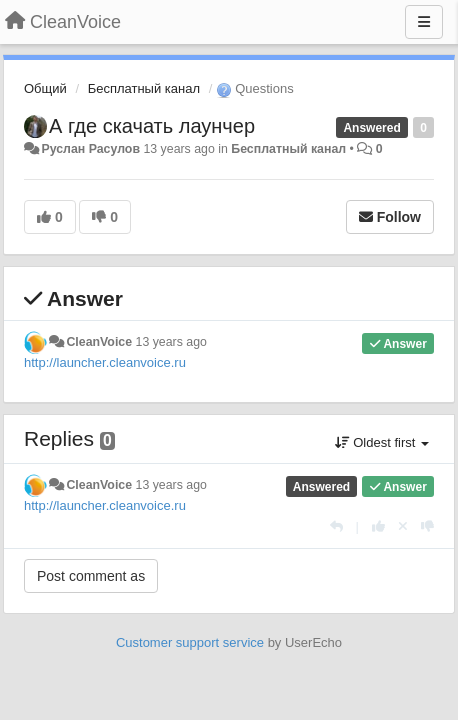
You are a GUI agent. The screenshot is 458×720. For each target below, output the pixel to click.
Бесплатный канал (144, 88)
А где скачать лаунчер (152, 126)
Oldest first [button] (382, 442)
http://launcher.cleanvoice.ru (105, 362)
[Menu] (424, 22)
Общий (45, 88)
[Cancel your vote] (403, 526)
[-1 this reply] (427, 526)
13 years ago (171, 342)
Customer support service (190, 642)
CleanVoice (99, 342)
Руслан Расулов (90, 149)
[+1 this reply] (378, 526)
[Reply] (336, 526)
